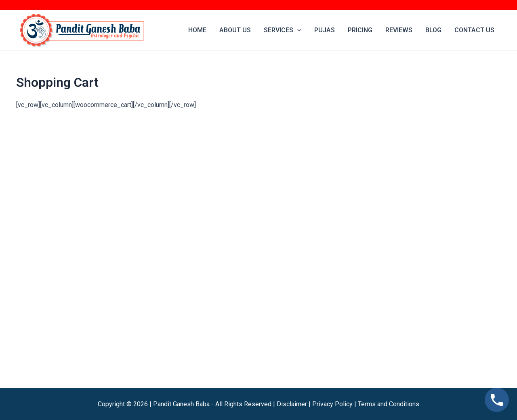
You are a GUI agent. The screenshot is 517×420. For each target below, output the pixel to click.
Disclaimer (292, 404)
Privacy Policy (332, 404)
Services (283, 30)
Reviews (399, 30)
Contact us (474, 30)
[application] (297, 30)
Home (197, 30)
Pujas (325, 30)
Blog (433, 30)
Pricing (360, 30)
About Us (235, 30)
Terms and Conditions (389, 404)
